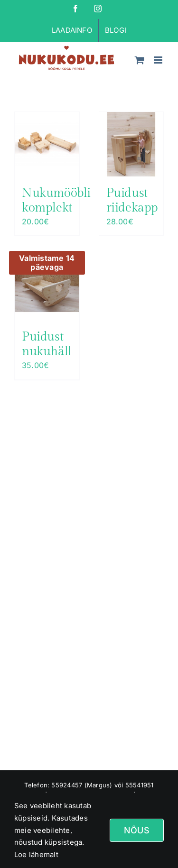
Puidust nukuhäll (47, 344)
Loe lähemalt (36, 854)
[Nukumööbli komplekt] (47, 144)
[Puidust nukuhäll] (47, 288)
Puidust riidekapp (132, 200)
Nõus (137, 830)
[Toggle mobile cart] (140, 60)
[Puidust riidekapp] (131, 144)
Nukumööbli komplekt (56, 200)
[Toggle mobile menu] (159, 60)
